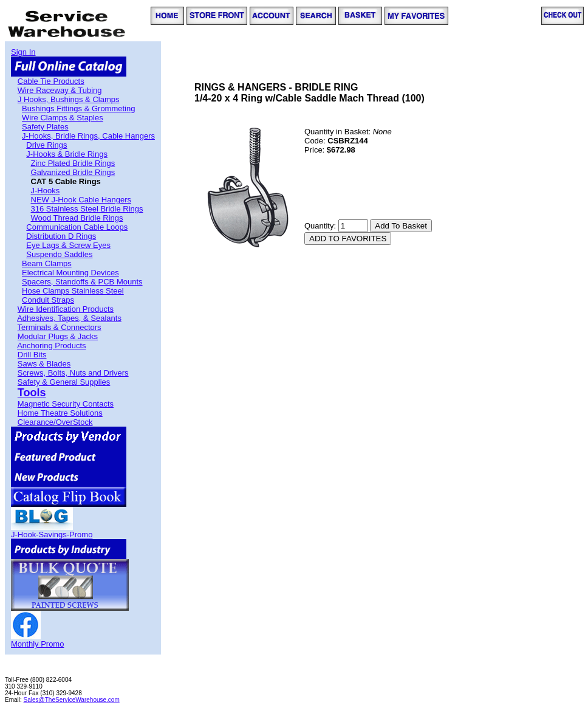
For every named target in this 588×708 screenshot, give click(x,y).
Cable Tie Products (51, 81)
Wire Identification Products (66, 309)
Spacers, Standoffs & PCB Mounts (82, 282)
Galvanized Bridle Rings (73, 172)
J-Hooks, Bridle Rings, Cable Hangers (88, 136)
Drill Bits (32, 355)
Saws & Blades (44, 364)
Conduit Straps (48, 300)
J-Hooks (46, 191)
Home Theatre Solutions (60, 413)
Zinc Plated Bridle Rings (73, 163)
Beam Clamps (47, 263)
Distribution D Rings (61, 236)
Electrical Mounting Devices (70, 273)
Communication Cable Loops (77, 227)
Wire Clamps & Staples (63, 118)
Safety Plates (45, 127)
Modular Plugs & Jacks (58, 336)
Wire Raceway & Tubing (60, 90)
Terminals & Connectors (60, 327)
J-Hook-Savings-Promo (52, 534)
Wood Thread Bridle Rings (77, 218)
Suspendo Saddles (59, 254)
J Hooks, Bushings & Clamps (69, 99)
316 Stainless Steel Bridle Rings (87, 209)
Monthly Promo (37, 644)
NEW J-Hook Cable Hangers (81, 200)
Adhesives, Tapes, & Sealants (69, 318)
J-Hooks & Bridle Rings (67, 154)
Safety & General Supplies (64, 382)
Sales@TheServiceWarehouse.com (72, 700)
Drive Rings (46, 145)
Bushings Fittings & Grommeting (78, 108)
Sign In (23, 52)
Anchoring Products (51, 345)
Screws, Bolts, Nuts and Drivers (73, 373)
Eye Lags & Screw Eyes (68, 245)
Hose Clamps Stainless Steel (73, 291)
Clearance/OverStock (55, 422)
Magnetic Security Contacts (66, 404)
